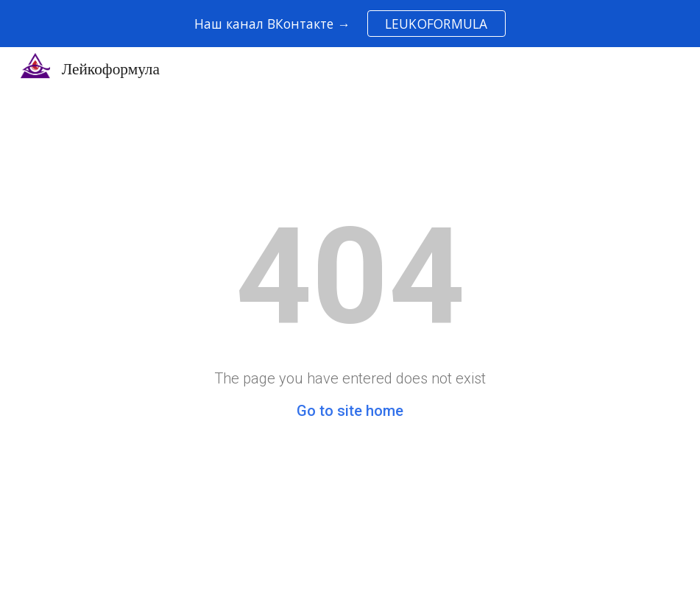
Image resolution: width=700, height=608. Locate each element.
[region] (350, 24)
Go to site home (350, 411)
